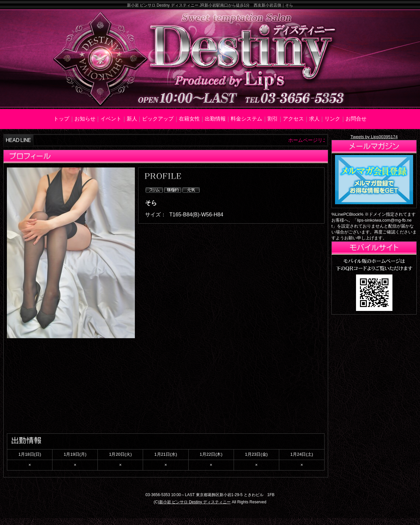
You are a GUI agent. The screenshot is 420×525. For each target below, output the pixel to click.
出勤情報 (215, 119)
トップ (61, 119)
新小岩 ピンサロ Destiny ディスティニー (195, 502)
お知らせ (85, 119)
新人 (132, 119)
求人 (314, 119)
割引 (273, 119)
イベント (111, 119)
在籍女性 (189, 119)
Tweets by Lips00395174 (374, 137)
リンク (332, 119)
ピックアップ (158, 119)
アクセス (293, 119)
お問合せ (356, 119)
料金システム (246, 119)
